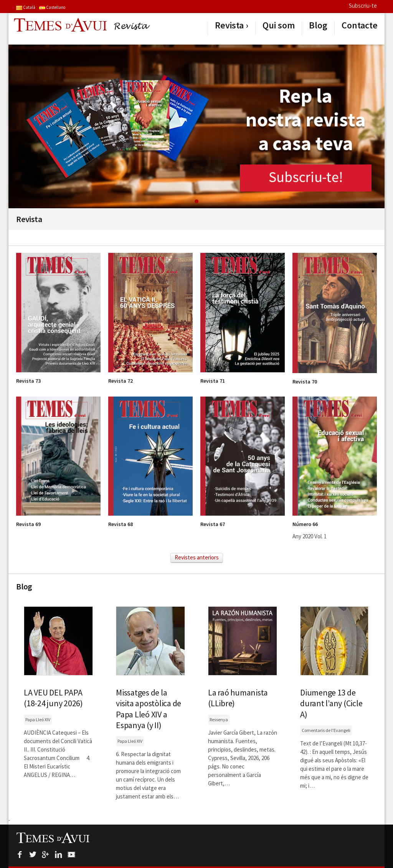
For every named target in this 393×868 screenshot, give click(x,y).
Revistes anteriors (197, 557)
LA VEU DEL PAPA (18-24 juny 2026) (53, 698)
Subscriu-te (363, 6)
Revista (229, 25)
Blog (318, 25)
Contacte (360, 25)
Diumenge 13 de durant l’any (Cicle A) (331, 703)
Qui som (279, 25)
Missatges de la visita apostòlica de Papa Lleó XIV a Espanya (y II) (149, 709)
